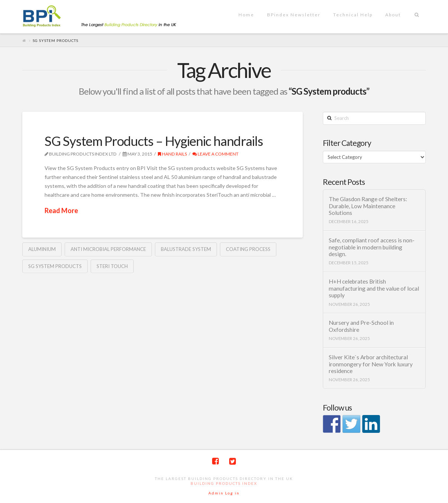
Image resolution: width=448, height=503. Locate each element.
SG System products (55, 266)
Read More (61, 210)
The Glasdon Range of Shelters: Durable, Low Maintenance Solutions (368, 206)
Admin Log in (224, 493)
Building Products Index (224, 483)
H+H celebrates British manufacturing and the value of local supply (374, 288)
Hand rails (172, 154)
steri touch (112, 266)
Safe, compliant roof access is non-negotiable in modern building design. (372, 247)
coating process (248, 249)
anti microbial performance (108, 249)
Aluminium (42, 249)
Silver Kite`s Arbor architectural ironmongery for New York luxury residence (371, 364)
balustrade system (186, 249)
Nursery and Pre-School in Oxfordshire (361, 326)
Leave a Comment (215, 154)
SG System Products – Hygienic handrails (154, 141)
